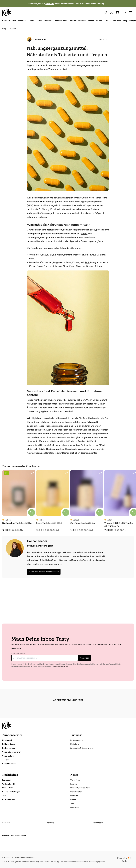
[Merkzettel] (105, 13)
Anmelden (85, 658)
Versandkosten (46, 861)
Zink (87, 262)
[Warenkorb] (121, 12)
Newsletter (50, 4)
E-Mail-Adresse (18, 653)
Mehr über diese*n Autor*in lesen (44, 572)
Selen (40, 266)
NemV (84, 233)
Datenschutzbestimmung (60, 666)
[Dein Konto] (112, 13)
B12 (97, 255)
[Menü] (130, 11)
